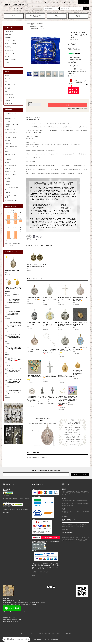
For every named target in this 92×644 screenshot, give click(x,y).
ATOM (84, 634)
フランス (42, 28)
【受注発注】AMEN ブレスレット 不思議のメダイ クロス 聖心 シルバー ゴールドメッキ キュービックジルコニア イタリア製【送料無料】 (62, 401)
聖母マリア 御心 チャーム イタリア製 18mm (42, 398)
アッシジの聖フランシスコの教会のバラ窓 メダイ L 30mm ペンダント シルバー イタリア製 (32, 399)
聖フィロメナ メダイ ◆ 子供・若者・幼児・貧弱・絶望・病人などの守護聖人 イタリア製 (14, 370)
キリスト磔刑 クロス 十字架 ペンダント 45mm (52, 398)
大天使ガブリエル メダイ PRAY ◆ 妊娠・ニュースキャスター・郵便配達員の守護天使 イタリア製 (14, 302)
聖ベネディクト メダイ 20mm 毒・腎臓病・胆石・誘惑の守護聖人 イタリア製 (65, 324)
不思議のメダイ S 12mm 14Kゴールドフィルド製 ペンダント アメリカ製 (80, 324)
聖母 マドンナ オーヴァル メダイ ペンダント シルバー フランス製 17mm (50, 299)
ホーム (28, 25)
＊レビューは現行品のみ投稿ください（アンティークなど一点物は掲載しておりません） (77, 71)
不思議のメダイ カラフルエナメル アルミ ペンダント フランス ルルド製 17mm (73, 399)
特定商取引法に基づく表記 (81, 108)
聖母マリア (33, 25)
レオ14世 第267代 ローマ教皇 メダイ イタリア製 (34, 324)
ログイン (75, 2)
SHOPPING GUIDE (35, 16)
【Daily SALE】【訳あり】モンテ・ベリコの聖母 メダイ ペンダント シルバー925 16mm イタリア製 (65, 350)
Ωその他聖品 (40, 23)
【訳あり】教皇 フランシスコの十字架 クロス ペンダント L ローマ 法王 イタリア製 (14, 359)
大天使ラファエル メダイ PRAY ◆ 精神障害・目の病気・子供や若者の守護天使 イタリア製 (14, 381)
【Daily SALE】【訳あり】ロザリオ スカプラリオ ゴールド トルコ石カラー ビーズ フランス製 (34, 377)
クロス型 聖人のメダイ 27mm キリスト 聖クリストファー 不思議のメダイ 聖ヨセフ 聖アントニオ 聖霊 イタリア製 (14, 325)
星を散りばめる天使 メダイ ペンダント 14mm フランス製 (34, 298)
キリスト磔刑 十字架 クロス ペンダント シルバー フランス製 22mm (65, 299)
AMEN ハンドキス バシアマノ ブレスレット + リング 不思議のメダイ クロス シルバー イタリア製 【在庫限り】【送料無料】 (50, 351)
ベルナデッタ (37, 169)
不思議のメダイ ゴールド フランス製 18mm (17, 289)
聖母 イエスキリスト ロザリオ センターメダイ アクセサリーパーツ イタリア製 (14, 349)
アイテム (83, 2)
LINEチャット (75, 541)
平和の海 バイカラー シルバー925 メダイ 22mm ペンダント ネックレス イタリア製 (50, 324)
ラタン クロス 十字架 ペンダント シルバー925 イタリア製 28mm (50, 376)
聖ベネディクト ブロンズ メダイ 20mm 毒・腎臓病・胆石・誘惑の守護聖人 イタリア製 (36, 266)
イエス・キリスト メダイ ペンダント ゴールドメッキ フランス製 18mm (78, 373)
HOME (14, 16)
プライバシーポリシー (56, 634)
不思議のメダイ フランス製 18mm (12, 271)
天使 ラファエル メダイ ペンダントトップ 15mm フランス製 (34, 349)
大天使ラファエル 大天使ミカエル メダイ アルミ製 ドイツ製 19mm (14, 392)
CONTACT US (78, 16)
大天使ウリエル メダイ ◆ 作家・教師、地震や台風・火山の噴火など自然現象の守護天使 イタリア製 (14, 337)
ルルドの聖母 (40, 27)
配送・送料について (25, 634)
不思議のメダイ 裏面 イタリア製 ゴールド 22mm (80, 349)
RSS (81, 634)
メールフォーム (66, 541)
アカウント (61, 2)
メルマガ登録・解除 (51, 2)
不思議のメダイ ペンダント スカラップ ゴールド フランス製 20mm (65, 377)
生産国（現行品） (35, 28)
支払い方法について (15, 634)
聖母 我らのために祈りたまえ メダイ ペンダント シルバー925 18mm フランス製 (80, 299)
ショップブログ (75, 634)
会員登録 (68, 2)
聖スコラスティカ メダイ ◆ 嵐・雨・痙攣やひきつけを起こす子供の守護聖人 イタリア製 (14, 313)
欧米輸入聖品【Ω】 (31, 23)
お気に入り (71, 76)
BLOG (57, 16)
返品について (71, 108)
